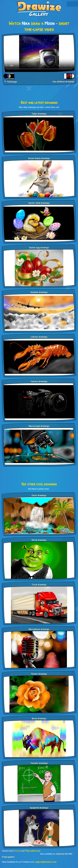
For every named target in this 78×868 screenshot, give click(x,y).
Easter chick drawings (39, 203)
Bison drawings (39, 719)
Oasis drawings (39, 495)
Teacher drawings (39, 763)
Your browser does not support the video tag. (39, 53)
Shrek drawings (39, 540)
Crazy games (8, 857)
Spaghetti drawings (39, 808)
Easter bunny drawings (39, 158)
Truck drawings (39, 585)
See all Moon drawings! (64, 82)
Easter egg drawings (39, 248)
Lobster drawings (39, 337)
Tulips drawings (39, 114)
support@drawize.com (46, 862)
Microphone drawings (39, 629)
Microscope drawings (39, 426)
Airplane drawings (39, 292)
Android (60, 854)
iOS (66, 854)
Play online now (33, 851)
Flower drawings (39, 674)
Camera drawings (39, 381)
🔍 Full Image (11, 82)
